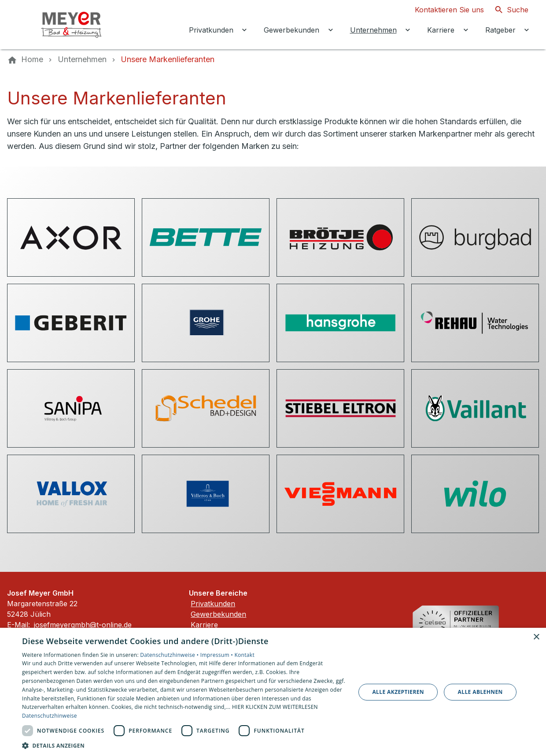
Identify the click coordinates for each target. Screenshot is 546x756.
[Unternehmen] (82, 59)
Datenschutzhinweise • (170, 655)
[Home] (32, 59)
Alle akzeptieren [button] (398, 692)
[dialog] (273, 692)
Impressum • (218, 655)
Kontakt (244, 655)
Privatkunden (213, 604)
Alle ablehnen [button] (480, 692)
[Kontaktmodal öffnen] (442, 10)
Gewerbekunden (218, 614)
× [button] (536, 637)
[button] (184, 745)
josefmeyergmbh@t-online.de (83, 625)
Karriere (204, 625)
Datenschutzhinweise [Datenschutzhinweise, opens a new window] (50, 716)
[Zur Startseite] (67, 25)
